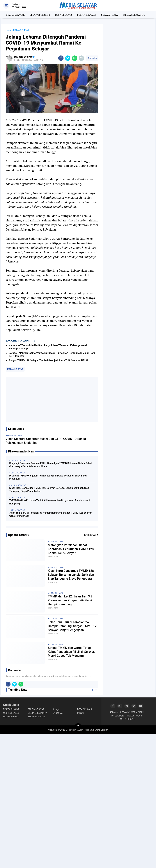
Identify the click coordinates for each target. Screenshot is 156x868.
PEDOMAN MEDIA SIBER (132, 712)
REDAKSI (114, 712)
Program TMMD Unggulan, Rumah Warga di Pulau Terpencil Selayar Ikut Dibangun (48, 477)
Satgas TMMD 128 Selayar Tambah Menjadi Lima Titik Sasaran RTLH (48, 360)
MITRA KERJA (127, 719)
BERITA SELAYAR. (36, 709)
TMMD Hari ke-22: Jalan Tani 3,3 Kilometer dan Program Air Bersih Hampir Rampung (50, 502)
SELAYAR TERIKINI (37, 717)
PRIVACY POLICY (134, 716)
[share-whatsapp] (75, 58)
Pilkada (81, 713)
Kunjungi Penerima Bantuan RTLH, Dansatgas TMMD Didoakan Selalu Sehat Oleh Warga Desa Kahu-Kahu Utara (51, 465)
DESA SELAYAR (64, 15)
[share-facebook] (61, 58)
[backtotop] (78, 726)
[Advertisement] (52, 400)
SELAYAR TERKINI (40, 15)
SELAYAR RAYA (109, 15)
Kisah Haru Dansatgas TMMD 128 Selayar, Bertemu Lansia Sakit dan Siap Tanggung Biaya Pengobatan (49, 490)
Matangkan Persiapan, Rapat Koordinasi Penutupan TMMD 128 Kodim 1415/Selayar (71, 549)
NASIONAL (58, 713)
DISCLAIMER (117, 716)
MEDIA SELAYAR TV (134, 15)
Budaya (56, 709)
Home (9, 30)
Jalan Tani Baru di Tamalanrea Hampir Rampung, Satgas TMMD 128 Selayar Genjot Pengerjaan (51, 514)
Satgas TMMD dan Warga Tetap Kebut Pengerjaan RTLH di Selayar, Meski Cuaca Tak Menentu (71, 652)
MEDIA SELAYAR (15, 15)
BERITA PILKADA (87, 15)
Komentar (92, 58)
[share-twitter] (68, 58)
